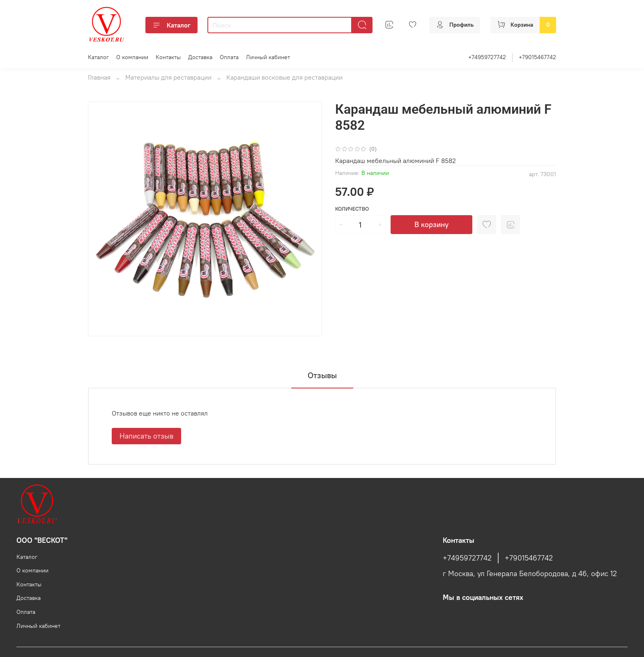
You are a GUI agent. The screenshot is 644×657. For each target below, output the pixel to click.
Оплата (229, 57)
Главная (99, 77)
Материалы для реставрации (168, 77)
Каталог (171, 25)
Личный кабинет (268, 57)
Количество (352, 209)
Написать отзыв (146, 436)
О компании (132, 57)
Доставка (200, 57)
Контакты (168, 57)
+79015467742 (537, 57)
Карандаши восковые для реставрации (284, 77)
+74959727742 (487, 57)
